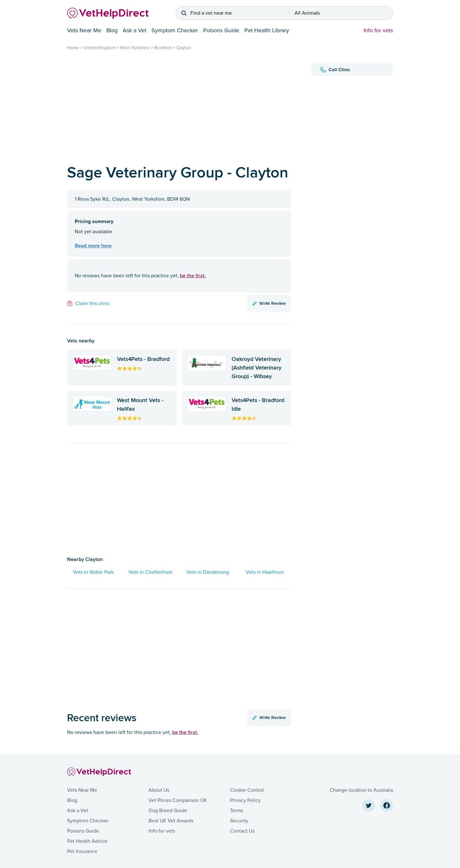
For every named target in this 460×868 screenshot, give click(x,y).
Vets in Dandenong (208, 572)
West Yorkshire (135, 48)
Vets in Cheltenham (150, 572)
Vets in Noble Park (93, 572)
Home (73, 48)
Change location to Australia (361, 790)
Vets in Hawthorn (265, 572)
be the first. (193, 276)
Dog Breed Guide (168, 811)
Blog (112, 30)
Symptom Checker (175, 30)
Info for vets (378, 30)
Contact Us (242, 831)
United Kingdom (100, 48)
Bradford (163, 48)
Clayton (184, 48)
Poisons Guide (221, 30)
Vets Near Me (84, 30)
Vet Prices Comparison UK (178, 800)
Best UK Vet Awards (171, 821)
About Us (159, 790)
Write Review (269, 303)
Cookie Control (247, 790)
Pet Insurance (82, 851)
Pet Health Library (267, 30)
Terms (237, 811)
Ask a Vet (134, 30)
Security (239, 821)
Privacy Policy (245, 800)
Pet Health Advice (87, 841)
